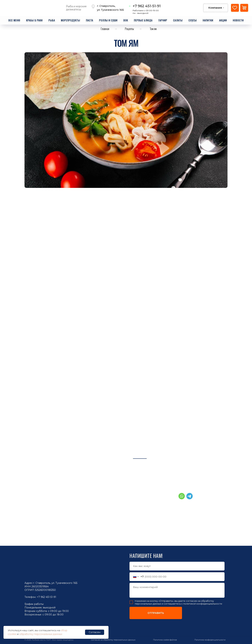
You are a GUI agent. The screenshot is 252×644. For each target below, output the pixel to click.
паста (90, 20)
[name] (177, 566)
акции (223, 20)
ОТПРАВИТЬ (156, 613)
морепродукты (70, 20)
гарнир (163, 20)
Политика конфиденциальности (210, 640)
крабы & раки (34, 20)
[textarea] (177, 590)
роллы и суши (108, 20)
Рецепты (129, 29)
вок (126, 20)
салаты (178, 20)
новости (238, 20)
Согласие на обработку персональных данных (113, 640)
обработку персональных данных (41, 634)
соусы (193, 20)
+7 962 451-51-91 (147, 6)
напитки (208, 20)
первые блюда (143, 20)
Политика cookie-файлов (165, 640)
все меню (14, 20)
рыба (52, 20)
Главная (105, 29)
